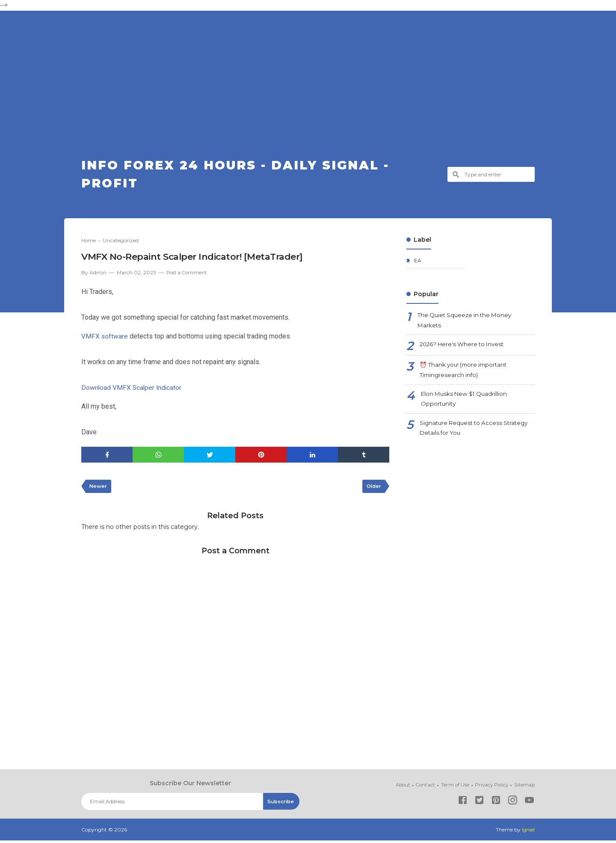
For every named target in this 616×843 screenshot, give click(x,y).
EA (417, 263)
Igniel (528, 832)
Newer (99, 488)
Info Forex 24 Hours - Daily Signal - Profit (245, 175)
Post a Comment (188, 275)
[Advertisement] (308, 92)
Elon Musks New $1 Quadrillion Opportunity (466, 404)
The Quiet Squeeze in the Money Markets (467, 323)
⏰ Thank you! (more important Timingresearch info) (466, 374)
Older (373, 488)
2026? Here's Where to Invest (465, 348)
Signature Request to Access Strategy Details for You (477, 434)
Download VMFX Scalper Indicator (132, 389)
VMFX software (105, 338)
